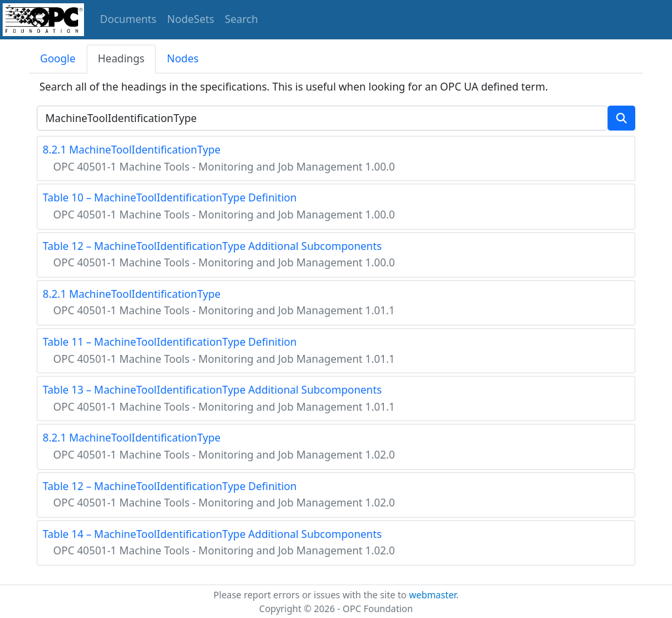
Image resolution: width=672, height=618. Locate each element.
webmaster (432, 595)
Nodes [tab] (182, 58)
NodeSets (191, 19)
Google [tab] (58, 58)
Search (242, 19)
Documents (128, 19)
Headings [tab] (121, 58)
